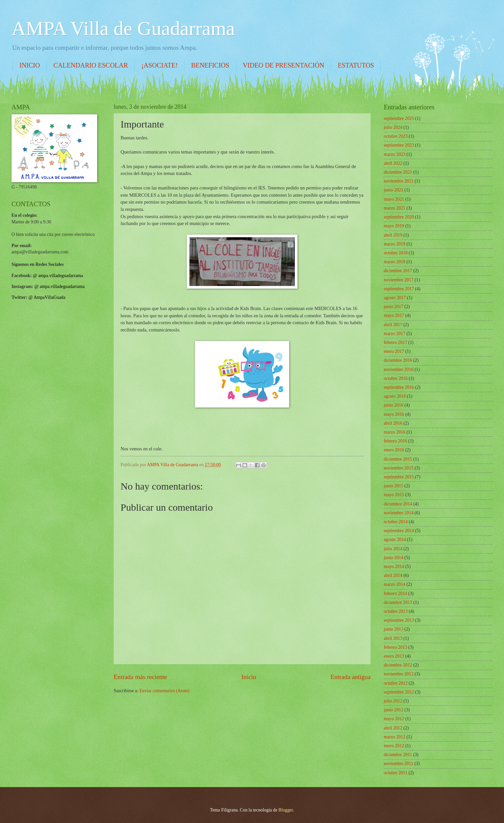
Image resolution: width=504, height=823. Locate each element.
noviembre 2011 (399, 764)
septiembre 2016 (399, 387)
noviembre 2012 (399, 674)
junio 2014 (393, 558)
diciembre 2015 (398, 459)
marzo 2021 (395, 208)
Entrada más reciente (140, 677)
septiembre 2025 (399, 118)
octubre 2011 (396, 773)
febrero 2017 (395, 342)
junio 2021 (393, 190)
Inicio (249, 677)
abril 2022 (393, 163)
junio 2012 (393, 710)
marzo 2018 (395, 262)
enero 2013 (394, 656)
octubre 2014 (396, 522)
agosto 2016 (395, 396)
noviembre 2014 (399, 513)
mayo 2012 (394, 719)
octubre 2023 (396, 136)
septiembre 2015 (399, 477)
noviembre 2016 (399, 369)
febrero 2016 (395, 441)
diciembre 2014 (398, 504)
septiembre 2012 (399, 692)
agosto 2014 (395, 539)
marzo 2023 (395, 154)
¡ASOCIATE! (159, 65)
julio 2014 (393, 549)
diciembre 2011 (398, 755)
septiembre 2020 (399, 217)
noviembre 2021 (399, 181)
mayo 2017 (394, 315)
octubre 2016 (396, 378)
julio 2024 (393, 127)
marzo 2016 (395, 432)
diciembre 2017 (398, 271)
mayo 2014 (394, 567)
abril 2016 (393, 423)
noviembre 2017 (399, 280)
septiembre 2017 (399, 289)
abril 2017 (393, 325)
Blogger (286, 810)
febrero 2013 (395, 647)
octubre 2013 (396, 611)
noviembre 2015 (399, 468)
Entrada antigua (350, 677)
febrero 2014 (395, 594)
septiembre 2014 (399, 531)
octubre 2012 (396, 683)
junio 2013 (393, 629)
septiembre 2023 (399, 145)
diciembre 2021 (398, 172)
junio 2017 (393, 307)
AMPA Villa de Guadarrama (123, 28)
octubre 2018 (396, 253)
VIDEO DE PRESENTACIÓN (283, 65)
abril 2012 (393, 728)
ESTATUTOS (356, 65)
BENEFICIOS (210, 65)
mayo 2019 (394, 226)
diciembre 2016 (398, 360)
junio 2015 (393, 486)
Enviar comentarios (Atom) (164, 691)
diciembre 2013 (398, 602)
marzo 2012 (395, 737)
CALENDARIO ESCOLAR (91, 65)
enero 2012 (394, 746)
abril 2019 (393, 235)
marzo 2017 (395, 334)
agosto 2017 (395, 298)
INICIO (30, 65)
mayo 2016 (394, 414)
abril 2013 (393, 638)
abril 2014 (393, 575)
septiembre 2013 (399, 620)
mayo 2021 (394, 199)
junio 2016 (393, 405)
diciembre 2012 (398, 665)
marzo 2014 (395, 584)
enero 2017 (394, 351)
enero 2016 (394, 450)
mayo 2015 (394, 495)
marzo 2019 (395, 244)
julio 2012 (393, 701)
